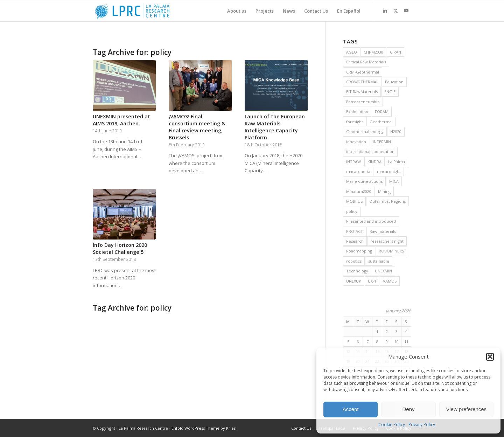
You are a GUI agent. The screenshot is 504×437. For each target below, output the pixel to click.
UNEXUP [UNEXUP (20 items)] (354, 281)
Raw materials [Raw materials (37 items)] (383, 231)
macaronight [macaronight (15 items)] (389, 171)
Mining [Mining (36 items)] (384, 191)
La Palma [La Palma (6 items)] (397, 162)
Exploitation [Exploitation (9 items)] (357, 112)
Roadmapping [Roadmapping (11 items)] (359, 251)
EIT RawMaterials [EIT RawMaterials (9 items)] (362, 92)
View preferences (467, 409)
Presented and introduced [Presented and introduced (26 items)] (371, 221)
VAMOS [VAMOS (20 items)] (390, 281)
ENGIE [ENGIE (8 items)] (390, 92)
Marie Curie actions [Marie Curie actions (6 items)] (364, 181)
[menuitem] (237, 11)
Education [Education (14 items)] (394, 82)
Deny (408, 409)
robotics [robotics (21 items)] (354, 261)
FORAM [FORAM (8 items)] (382, 112)
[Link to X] (395, 11)
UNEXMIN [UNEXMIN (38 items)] (383, 271)
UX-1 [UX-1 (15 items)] (372, 281)
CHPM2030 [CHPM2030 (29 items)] (373, 52)
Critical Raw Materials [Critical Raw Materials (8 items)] (366, 62)
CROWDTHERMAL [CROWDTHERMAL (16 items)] (362, 82)
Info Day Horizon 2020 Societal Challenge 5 (120, 248)
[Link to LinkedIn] (385, 11)
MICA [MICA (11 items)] (394, 181)
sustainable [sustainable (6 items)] (379, 261)
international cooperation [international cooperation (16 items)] (370, 151)
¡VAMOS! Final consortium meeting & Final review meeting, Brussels (197, 127)
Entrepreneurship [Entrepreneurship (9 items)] (363, 102)
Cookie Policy (392, 425)
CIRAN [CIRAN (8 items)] (395, 52)
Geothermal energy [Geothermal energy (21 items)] (365, 131)
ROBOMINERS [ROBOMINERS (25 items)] (391, 251)
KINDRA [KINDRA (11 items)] (374, 162)
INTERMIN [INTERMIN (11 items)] (382, 142)
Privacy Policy (422, 425)
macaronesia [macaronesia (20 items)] (358, 171)
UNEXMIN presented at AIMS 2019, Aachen (121, 120)
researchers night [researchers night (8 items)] (387, 241)
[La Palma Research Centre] (132, 11)
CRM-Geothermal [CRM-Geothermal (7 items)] (363, 72)
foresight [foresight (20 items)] (355, 122)
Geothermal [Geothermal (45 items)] (381, 122)
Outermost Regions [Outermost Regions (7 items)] (387, 201)
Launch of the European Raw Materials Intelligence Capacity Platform (275, 127)
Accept (351, 409)
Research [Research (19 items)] (355, 241)
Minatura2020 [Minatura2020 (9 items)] (359, 191)
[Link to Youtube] (406, 11)
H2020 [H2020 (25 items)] (396, 131)
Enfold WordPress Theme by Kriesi (204, 428)
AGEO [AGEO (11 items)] (352, 52)
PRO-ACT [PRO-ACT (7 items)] (355, 231)
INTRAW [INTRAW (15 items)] (353, 162)
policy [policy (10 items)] (352, 211)
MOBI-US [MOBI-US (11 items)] (354, 201)
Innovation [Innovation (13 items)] (356, 142)
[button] (490, 357)
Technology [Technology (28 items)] (357, 271)
